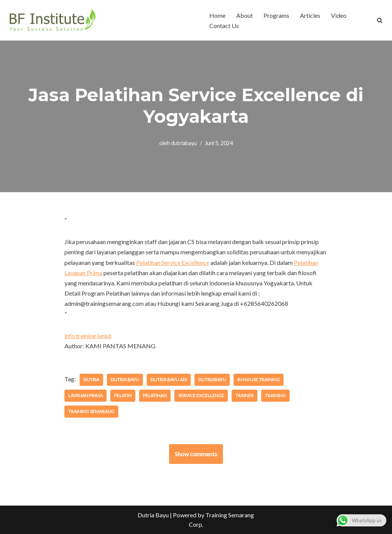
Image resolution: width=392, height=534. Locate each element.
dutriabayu (184, 143)
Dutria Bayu (153, 515)
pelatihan (155, 395)
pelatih (123, 395)
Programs (276, 15)
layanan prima (85, 395)
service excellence (201, 395)
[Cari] (380, 20)
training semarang (91, 411)
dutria (91, 380)
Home (217, 15)
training (275, 395)
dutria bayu (125, 380)
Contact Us (224, 26)
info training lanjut (88, 336)
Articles (310, 15)
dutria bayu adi (169, 380)
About (245, 15)
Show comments (196, 454)
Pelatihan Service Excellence (173, 262)
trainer (245, 395)
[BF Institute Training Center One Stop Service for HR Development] (52, 20)
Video (339, 15)
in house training (259, 380)
